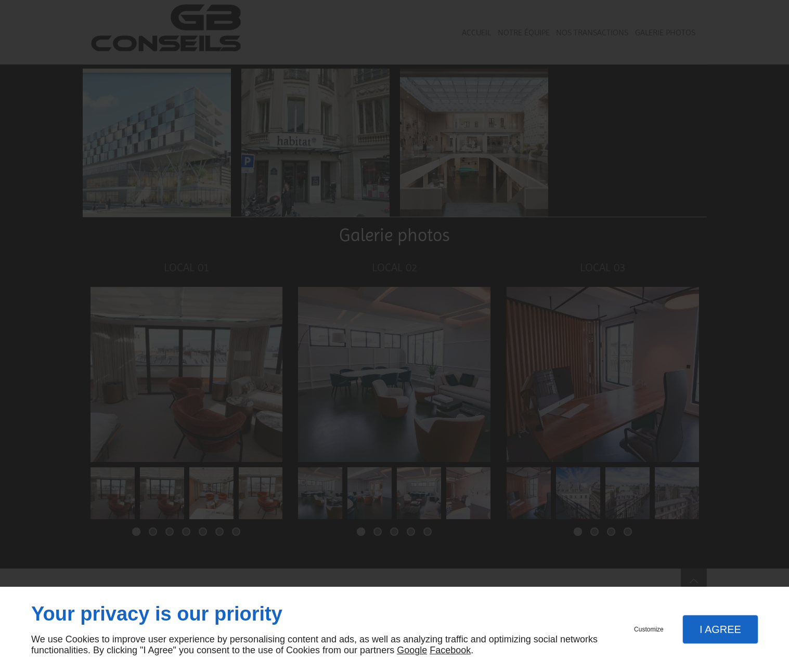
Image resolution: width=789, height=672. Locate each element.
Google (412, 650)
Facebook (450, 650)
